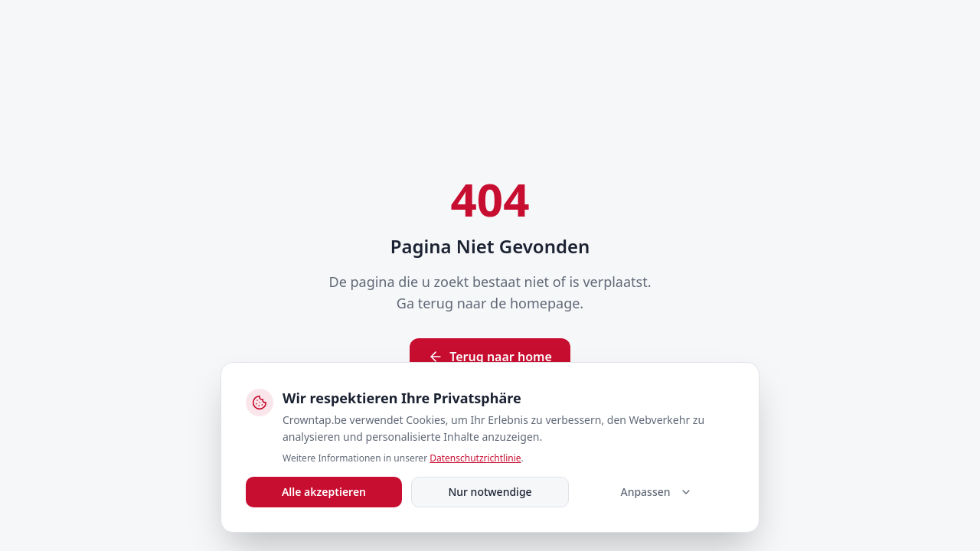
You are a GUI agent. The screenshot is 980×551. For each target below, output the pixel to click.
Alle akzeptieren (324, 492)
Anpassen (656, 492)
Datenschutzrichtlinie (475, 458)
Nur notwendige (490, 492)
